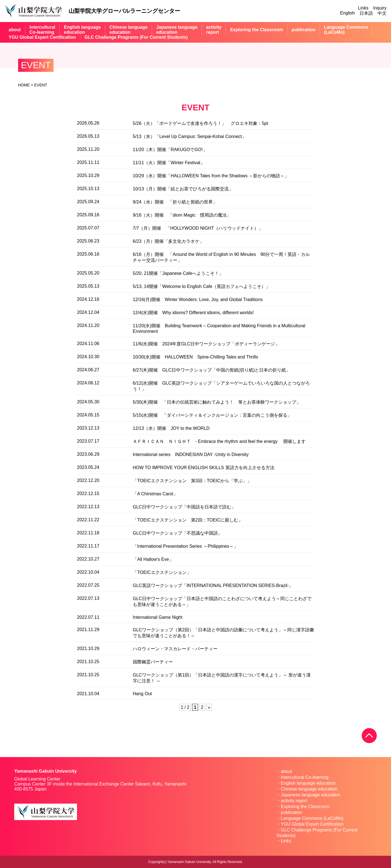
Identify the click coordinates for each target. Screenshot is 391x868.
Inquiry (380, 8)
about (15, 30)
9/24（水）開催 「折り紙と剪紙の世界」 (175, 202)
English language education (308, 783)
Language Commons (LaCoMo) (312, 818)
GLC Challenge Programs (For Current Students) (136, 37)
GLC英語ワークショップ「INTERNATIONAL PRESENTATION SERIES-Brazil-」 (213, 585)
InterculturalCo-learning (42, 30)
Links (363, 8)
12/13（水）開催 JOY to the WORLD (171, 428)
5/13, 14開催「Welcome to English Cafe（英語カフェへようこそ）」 (201, 286)
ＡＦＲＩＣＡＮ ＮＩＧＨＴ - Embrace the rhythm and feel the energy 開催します (219, 441)
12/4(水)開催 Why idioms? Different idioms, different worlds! (193, 313)
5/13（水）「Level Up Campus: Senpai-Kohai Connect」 (190, 136)
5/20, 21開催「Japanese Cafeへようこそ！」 (178, 273)
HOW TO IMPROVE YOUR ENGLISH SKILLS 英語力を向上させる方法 (204, 468)
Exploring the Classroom (256, 30)
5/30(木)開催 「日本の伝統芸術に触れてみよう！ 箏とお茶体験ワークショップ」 (217, 402)
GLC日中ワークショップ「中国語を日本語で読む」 (184, 507)
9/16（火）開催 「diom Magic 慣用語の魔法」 (182, 215)
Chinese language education (309, 789)
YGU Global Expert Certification (42, 37)
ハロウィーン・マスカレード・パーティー (175, 649)
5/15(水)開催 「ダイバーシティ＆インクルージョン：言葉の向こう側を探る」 (212, 415)
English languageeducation (82, 30)
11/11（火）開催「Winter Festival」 (169, 163)
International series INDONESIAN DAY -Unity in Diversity (191, 454)
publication (304, 30)
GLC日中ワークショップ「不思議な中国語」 (178, 533)
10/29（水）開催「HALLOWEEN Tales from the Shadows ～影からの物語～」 (211, 176)
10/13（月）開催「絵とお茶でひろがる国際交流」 (183, 189)
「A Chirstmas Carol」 (155, 494)
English (347, 13)
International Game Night (158, 617)
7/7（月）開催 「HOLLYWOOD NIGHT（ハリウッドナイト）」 (198, 228)
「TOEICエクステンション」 (162, 572)
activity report (294, 801)
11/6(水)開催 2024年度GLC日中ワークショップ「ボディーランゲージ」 (206, 344)
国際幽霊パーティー (153, 662)
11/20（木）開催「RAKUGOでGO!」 (170, 150)
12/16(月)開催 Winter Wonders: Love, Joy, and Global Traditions (198, 300)
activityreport (214, 30)
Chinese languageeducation (128, 30)
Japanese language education (311, 795)
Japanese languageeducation (177, 30)
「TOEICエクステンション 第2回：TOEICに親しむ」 (188, 520)
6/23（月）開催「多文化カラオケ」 (168, 241)
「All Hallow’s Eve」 (153, 559)
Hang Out (142, 694)
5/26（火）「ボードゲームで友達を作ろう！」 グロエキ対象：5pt (200, 123)
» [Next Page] (209, 707)
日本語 (366, 13)
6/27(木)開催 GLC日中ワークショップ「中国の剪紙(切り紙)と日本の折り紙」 (212, 370)
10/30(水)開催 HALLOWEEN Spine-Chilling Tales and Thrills (195, 357)
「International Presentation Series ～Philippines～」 (185, 546)
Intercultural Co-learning (305, 777)
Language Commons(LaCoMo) (346, 30)
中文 (382, 13)
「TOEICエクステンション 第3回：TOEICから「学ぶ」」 (192, 481)
